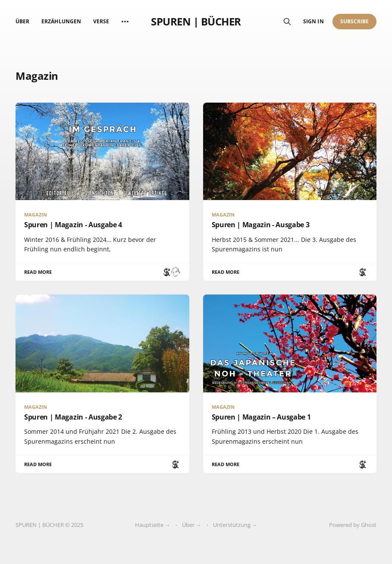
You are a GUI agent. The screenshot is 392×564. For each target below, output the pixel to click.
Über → (192, 525)
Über (22, 21)
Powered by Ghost (353, 525)
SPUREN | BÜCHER (196, 22)
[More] (125, 22)
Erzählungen (61, 21)
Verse (101, 21)
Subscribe (355, 21)
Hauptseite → (153, 525)
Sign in (313, 21)
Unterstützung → (235, 525)
